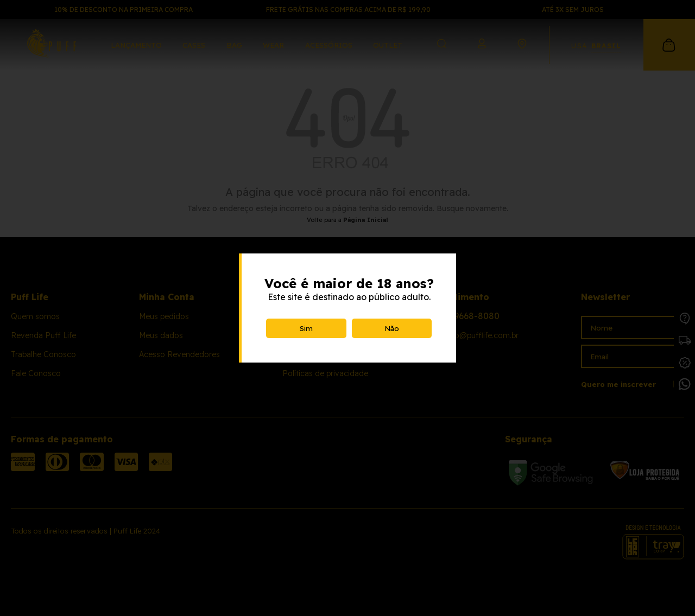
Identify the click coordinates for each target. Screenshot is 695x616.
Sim (306, 328)
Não (392, 328)
